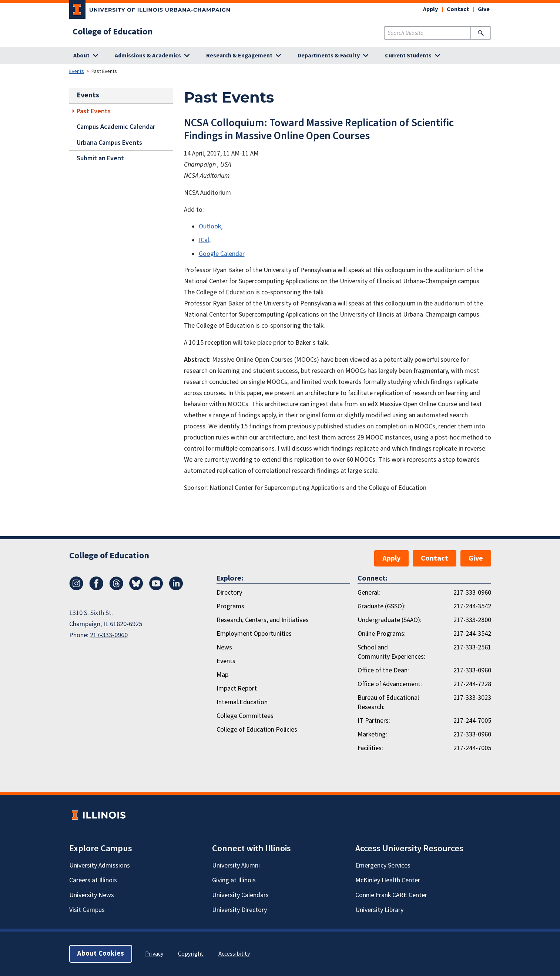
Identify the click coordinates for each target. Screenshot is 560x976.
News (224, 647)
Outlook (210, 226)
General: (369, 593)
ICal (204, 240)
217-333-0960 (109, 635)
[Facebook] (96, 588)
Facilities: (370, 748)
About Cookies (101, 954)
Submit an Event (100, 158)
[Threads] (116, 588)
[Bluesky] (136, 588)
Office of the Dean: (383, 670)
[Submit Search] (481, 33)
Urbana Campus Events (109, 143)
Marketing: (372, 734)
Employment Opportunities (254, 634)
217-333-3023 (472, 698)
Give (484, 9)
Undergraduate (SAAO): (390, 620)
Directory (229, 593)
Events (77, 71)
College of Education (113, 32)
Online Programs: (382, 634)
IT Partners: (374, 721)
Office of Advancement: (390, 684)
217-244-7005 (472, 721)
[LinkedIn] (176, 588)
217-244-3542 (472, 606)
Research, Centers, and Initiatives (263, 620)
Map (222, 675)
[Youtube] (156, 588)
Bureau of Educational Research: (388, 702)
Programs (230, 606)
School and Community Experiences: (391, 652)
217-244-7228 (472, 684)
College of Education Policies (257, 730)
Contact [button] (458, 9)
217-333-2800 (472, 620)
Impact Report (237, 688)
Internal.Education (242, 702)
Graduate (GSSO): (382, 606)
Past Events (94, 111)
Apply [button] (430, 9)
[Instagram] (76, 588)
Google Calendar (222, 254)
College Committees (245, 716)
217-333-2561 (472, 647)
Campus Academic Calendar (116, 127)
